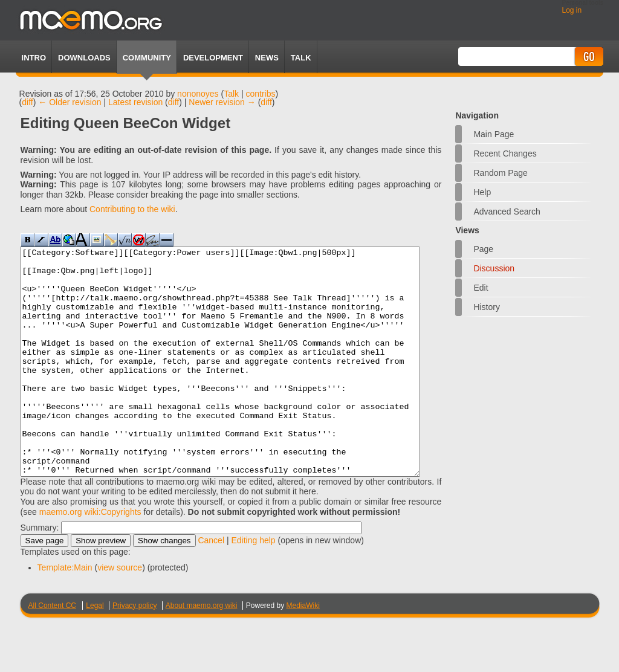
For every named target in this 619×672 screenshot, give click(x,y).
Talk (231, 94)
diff (27, 102)
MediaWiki (303, 651)
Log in (572, 10)
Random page (501, 173)
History (487, 307)
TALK (301, 58)
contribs (261, 94)
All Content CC (52, 651)
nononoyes (198, 94)
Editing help (253, 586)
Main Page (494, 134)
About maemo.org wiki (202, 651)
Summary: (40, 573)
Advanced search (507, 212)
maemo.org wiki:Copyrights (90, 557)
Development (213, 58)
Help (482, 192)
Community (147, 58)
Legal (95, 651)
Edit (481, 288)
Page (483, 249)
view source (120, 613)
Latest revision (135, 102)
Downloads (84, 58)
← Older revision (70, 102)
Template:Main (65, 613)
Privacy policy (134, 651)
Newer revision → (222, 102)
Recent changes (505, 153)
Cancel (211, 586)
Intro (34, 58)
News (267, 58)
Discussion (494, 268)
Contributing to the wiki (132, 209)
